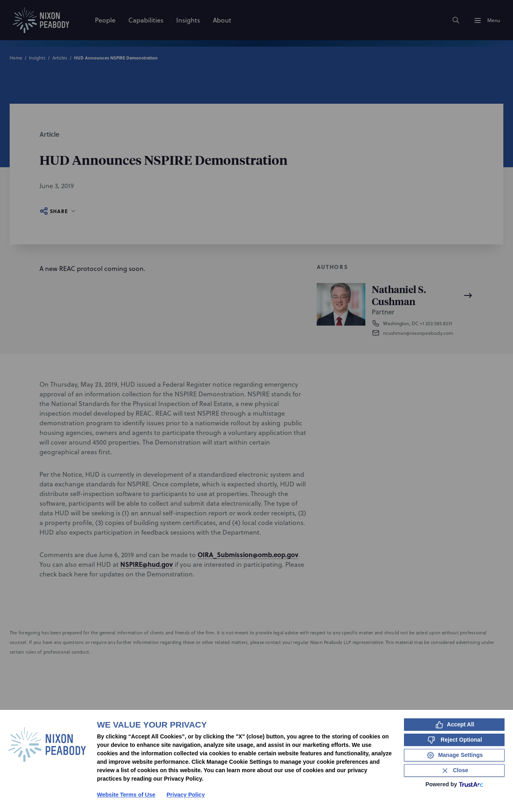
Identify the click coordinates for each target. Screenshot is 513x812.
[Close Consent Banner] (454, 770)
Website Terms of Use (126, 795)
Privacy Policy (186, 795)
